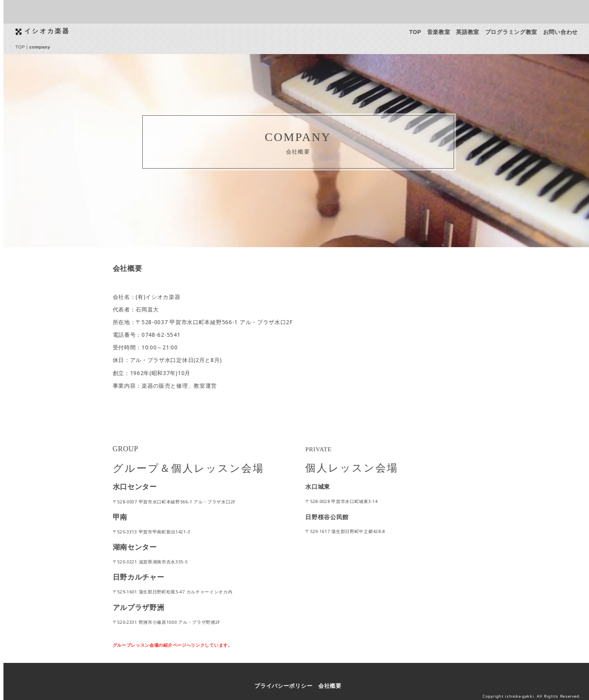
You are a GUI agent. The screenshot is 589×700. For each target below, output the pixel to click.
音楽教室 (442, 32)
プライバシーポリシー (287, 686)
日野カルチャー (142, 577)
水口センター (138, 486)
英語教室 (472, 32)
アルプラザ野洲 (142, 607)
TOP (419, 32)
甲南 (124, 517)
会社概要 (334, 686)
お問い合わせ (564, 32)
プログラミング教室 (515, 32)
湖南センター (138, 547)
